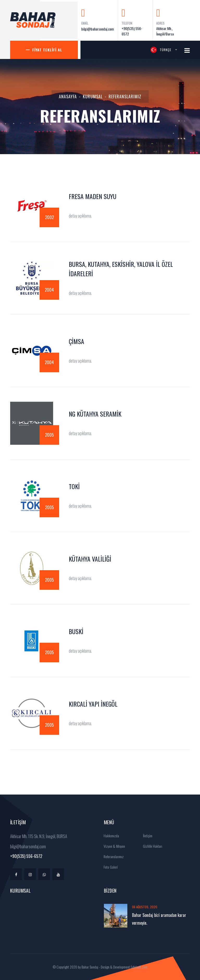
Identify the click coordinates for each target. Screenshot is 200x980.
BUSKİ (76, 631)
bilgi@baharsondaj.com (98, 29)
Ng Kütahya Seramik (95, 414)
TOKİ (74, 486)
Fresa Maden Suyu (93, 196)
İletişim (146, 836)
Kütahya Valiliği (90, 559)
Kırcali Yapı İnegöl (93, 704)
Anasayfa (68, 97)
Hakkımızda (110, 836)
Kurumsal (93, 97)
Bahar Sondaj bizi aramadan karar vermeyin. (159, 919)
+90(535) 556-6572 (132, 31)
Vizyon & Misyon (113, 846)
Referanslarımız (112, 856)
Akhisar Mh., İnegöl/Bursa (165, 31)
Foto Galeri (109, 867)
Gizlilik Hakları (151, 846)
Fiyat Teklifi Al (47, 50)
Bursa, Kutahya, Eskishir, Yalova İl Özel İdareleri (121, 269)
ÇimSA (76, 341)
